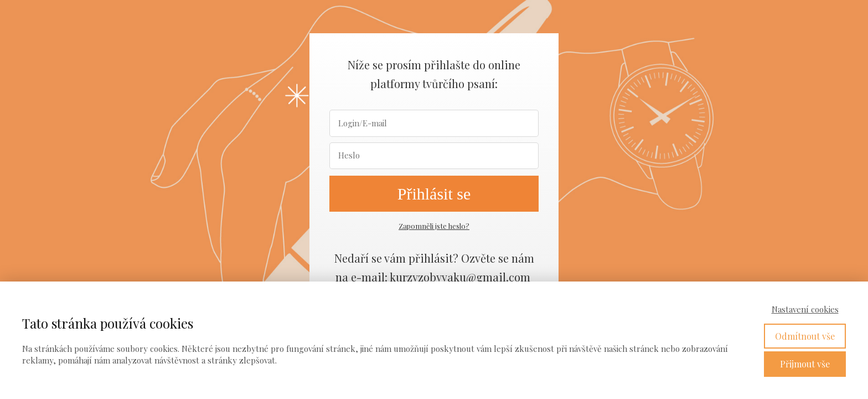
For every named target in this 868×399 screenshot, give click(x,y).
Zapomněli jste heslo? (434, 226)
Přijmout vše (805, 364)
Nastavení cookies (805, 309)
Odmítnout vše (805, 336)
